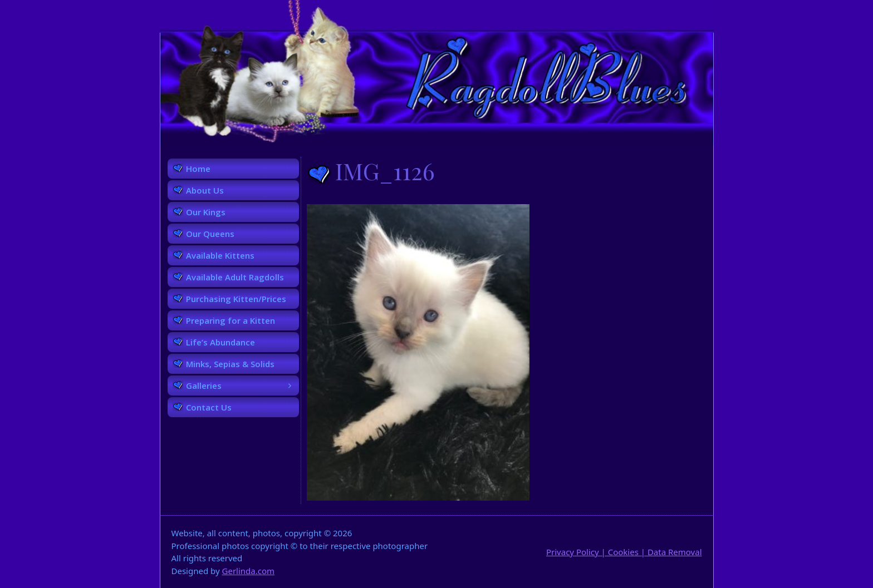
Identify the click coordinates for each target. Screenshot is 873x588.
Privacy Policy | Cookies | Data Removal (624, 552)
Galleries (242, 386)
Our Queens (210, 234)
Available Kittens (220, 255)
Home (198, 169)
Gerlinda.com (249, 571)
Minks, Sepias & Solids (230, 364)
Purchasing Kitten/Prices (236, 299)
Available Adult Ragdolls (235, 277)
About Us (205, 190)
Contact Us (209, 407)
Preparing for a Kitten (230, 320)
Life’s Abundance (220, 342)
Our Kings (206, 212)
